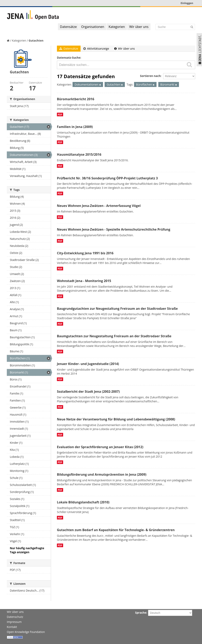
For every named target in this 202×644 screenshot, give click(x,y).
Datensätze (68, 27)
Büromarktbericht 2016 (76, 99)
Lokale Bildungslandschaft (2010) (83, 502)
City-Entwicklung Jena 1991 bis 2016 (85, 253)
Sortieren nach (150, 76)
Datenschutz (15, 617)
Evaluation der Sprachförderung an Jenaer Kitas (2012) (100, 447)
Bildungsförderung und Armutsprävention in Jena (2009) (102, 474)
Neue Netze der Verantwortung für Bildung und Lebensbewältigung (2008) (116, 419)
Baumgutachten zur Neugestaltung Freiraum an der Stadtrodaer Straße (114, 336)
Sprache (141, 613)
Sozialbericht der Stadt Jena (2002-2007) (88, 392)
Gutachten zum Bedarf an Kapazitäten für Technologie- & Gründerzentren (116, 530)
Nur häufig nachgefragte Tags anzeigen (27, 550)
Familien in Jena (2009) (75, 127)
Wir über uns (139, 27)
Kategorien (117, 27)
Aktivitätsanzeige (96, 49)
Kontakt (12, 627)
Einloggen (187, 3)
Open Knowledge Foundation (26, 632)
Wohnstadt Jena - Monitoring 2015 (84, 281)
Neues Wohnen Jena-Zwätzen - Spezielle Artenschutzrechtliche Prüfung (114, 229)
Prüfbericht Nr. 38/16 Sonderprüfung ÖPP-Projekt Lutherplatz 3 (107, 178)
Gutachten (36, 40)
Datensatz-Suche (69, 58)
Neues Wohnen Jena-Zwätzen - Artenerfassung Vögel (99, 206)
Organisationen (93, 27)
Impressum (14, 622)
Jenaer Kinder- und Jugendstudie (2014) (88, 364)
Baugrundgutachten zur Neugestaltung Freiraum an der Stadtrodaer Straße (117, 309)
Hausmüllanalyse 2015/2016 (79, 154)
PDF (60, 114)
